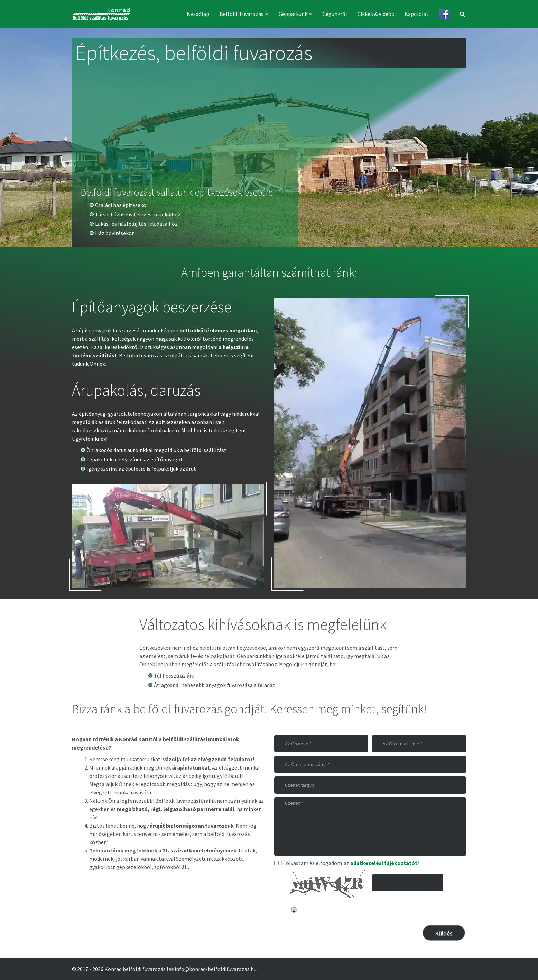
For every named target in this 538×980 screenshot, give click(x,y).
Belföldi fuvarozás (242, 14)
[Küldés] (444, 933)
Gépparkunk (293, 14)
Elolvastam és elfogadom (308, 863)
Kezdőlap (198, 14)
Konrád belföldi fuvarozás (135, 969)
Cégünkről (335, 14)
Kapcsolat (417, 14)
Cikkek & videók (376, 14)
